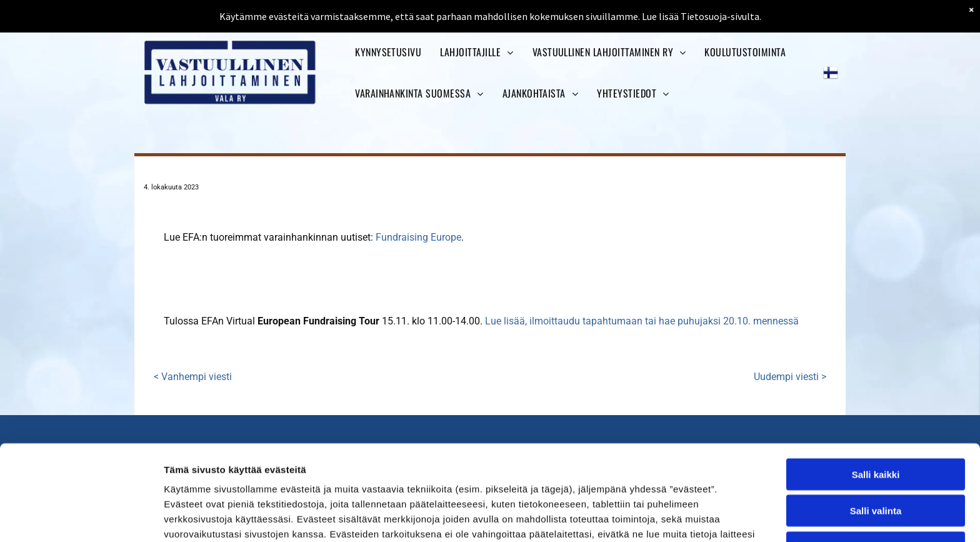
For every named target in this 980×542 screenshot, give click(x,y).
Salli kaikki (876, 387)
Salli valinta (876, 424)
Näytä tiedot (668, 517)
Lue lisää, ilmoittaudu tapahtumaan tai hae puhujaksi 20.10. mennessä (642, 321)
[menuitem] (388, 52)
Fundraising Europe (418, 237)
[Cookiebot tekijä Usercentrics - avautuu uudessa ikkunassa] (81, 518)
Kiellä (876, 460)
